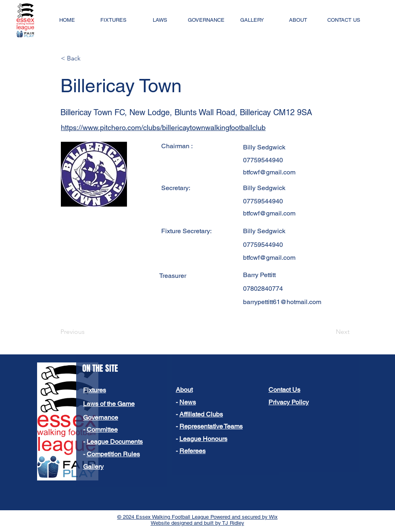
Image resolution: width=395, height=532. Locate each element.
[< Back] (87, 58)
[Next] (329, 332)
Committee (102, 430)
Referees (192, 451)
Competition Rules (113, 454)
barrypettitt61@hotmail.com (282, 302)
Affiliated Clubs (201, 414)
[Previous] (87, 332)
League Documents (115, 442)
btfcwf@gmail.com (269, 172)
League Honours (203, 439)
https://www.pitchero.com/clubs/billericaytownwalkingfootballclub (163, 127)
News (188, 402)
